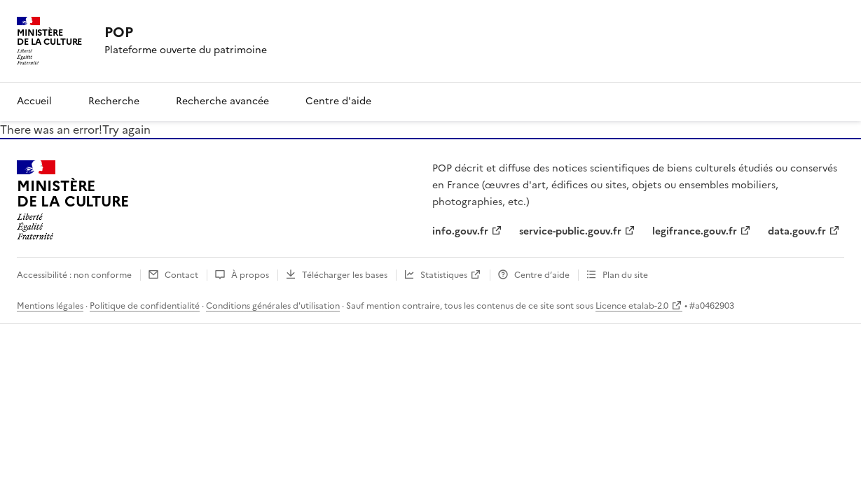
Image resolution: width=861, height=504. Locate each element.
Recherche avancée (222, 101)
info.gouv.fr (460, 231)
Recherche (114, 101)
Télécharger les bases (345, 275)
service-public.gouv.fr (570, 231)
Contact (181, 275)
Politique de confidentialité (145, 306)
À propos (250, 275)
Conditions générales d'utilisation (273, 306)
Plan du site (625, 275)
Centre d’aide (542, 275)
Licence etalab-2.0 (632, 306)
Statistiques (444, 275)
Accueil (34, 101)
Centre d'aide (338, 101)
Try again (126, 129)
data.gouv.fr (797, 231)
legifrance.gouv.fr (695, 231)
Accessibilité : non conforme (74, 275)
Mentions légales (50, 306)
